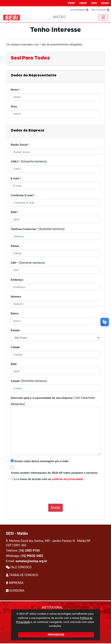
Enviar (56, 508)
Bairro (15, 313)
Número (16, 297)
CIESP (83, 3)
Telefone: (23, 551)
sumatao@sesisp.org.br (31, 561)
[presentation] (43, 495)
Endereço (17, 280)
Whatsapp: (25, 556)
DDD (15, 212)
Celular (15, 381)
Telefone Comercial (24, 229)
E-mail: (26, 561)
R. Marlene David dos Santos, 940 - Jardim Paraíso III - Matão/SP (48, 543)
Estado (15, 330)
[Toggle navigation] (103, 17)
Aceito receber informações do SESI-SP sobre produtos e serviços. (54, 473)
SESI (94, 3)
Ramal (15, 246)
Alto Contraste (100, 10)
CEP (14, 263)
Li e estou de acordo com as (49, 479)
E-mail (16, 178)
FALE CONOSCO (19, 567)
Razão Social (20, 145)
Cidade (15, 347)
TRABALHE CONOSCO (22, 575)
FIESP (72, 3)
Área (14, 106)
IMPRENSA (15, 583)
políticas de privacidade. (68, 479)
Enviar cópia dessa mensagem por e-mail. (42, 461)
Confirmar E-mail (23, 195)
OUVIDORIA (15, 591)
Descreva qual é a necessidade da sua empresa (42, 398)
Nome (15, 90)
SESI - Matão (17, 533)
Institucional (52, 607)
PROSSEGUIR (56, 635)
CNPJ (15, 162)
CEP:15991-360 (16, 545)
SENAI (105, 3)
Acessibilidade (79, 10)
